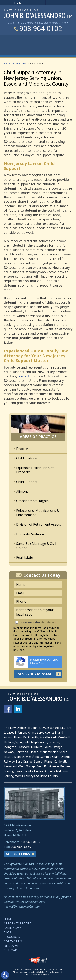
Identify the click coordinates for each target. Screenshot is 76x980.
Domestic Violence (30, 534)
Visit (51, 3)
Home (7, 64)
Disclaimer (12, 946)
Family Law (19, 64)
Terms (41, 663)
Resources (12, 937)
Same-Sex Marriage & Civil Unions (36, 546)
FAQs (7, 932)
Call (30, 3)
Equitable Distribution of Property (35, 470)
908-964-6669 (21, 847)
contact (24, 376)
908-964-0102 (38, 28)
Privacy (34, 663)
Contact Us (13, 941)
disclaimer (47, 622)
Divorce (22, 449)
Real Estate (25, 557)
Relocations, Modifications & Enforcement (38, 513)
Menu (18, 3)
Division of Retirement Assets (39, 524)
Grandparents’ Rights (32, 501)
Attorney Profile (18, 923)
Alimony (22, 491)
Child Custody (27, 458)
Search (61, 3)
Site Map (10, 950)
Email (40, 3)
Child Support (27, 482)
